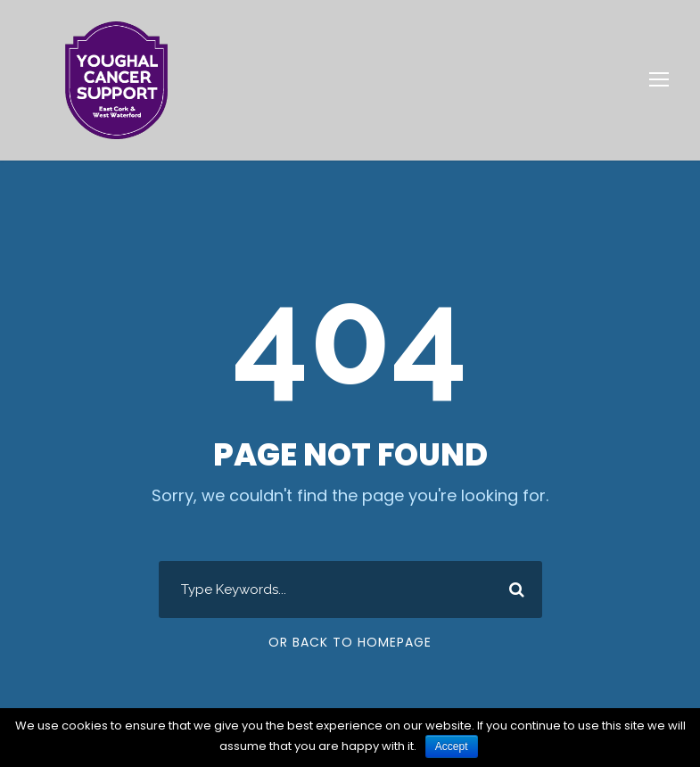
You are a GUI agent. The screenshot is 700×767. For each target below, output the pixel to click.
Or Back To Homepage (350, 642)
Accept (452, 746)
